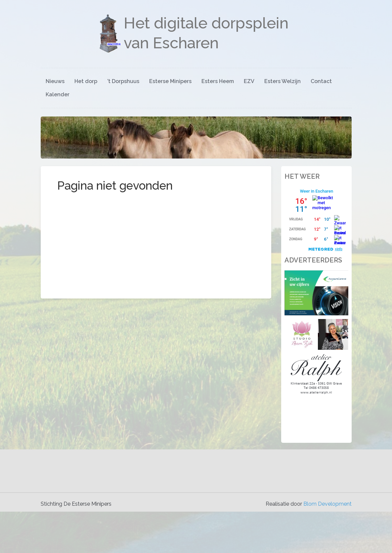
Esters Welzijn (283, 81)
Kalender (58, 94)
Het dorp (86, 81)
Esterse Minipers (170, 81)
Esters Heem (218, 81)
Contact (321, 81)
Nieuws (55, 81)
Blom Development (327, 504)
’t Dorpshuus (123, 81)
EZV (249, 81)
